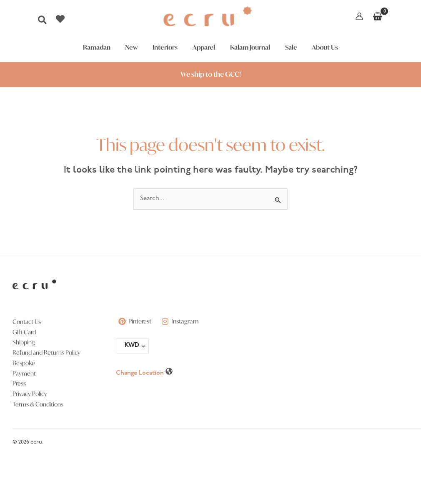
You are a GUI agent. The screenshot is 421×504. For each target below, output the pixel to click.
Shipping (24, 342)
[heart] (61, 19)
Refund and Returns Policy (46, 352)
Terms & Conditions (38, 404)
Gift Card (24, 332)
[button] (43, 22)
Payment (24, 373)
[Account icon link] (359, 16)
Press (19, 383)
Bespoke (24, 363)
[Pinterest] (135, 321)
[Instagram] (182, 321)
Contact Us (27, 322)
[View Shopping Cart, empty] (377, 16)
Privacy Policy (30, 394)
